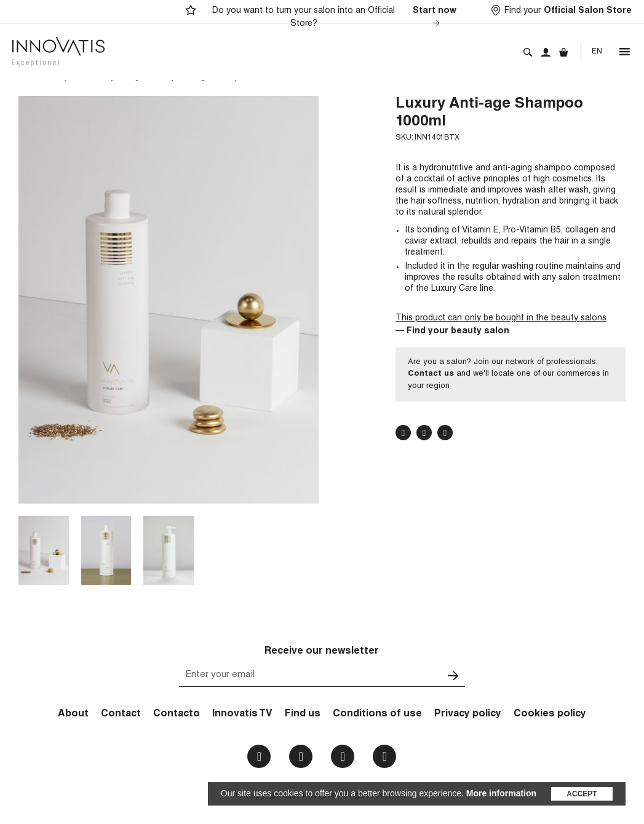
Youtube (343, 756)
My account (546, 52)
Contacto (177, 715)
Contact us (431, 374)
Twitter (424, 433)
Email (385, 756)
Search (528, 52)
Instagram (301, 756)
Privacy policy (468, 715)
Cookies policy (550, 715)
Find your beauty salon (458, 331)
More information (501, 793)
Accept (582, 794)
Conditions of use (377, 715)
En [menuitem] (597, 52)
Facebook (403, 433)
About (73, 715)
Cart (563, 52)
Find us (303, 715)
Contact (121, 715)
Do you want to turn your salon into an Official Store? (336, 18)
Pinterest (445, 433)
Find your (568, 11)
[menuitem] (597, 52)
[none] (597, 52)
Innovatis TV (242, 715)
